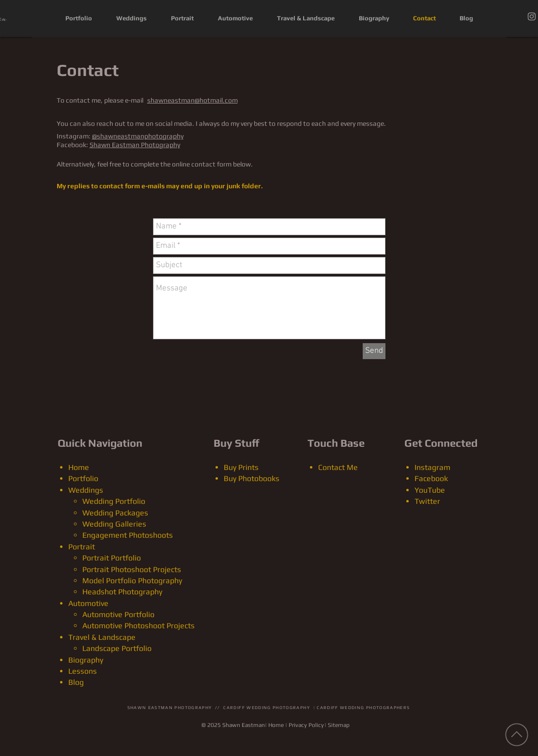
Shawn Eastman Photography (135, 145)
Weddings (86, 490)
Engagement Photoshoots (128, 535)
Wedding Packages (115, 513)
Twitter (427, 501)
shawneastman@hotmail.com (192, 100)
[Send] (374, 351)
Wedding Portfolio (114, 501)
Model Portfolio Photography (132, 581)
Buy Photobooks (252, 478)
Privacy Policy (306, 725)
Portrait (82, 547)
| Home (274, 725)
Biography (86, 660)
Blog (76, 682)
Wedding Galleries (114, 524)
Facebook (431, 478)
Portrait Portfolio (112, 558)
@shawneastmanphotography (138, 136)
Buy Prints (241, 467)
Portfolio (83, 478)
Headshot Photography (122, 592)
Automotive (88, 603)
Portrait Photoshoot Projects (132, 569)
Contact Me (338, 467)
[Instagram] (532, 16)
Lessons (83, 671)
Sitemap (339, 725)
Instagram (432, 467)
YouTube (430, 490)
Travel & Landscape (102, 637)
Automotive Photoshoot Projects (138, 626)
